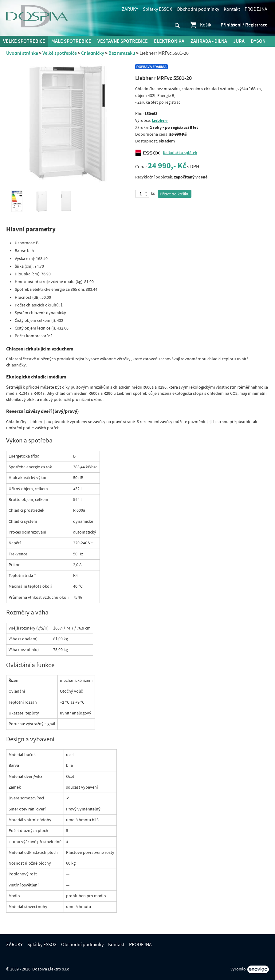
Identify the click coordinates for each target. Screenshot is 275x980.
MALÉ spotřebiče (71, 41)
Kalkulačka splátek (180, 153)
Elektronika (169, 41)
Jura (239, 41)
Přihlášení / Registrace (244, 25)
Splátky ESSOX (157, 9)
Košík (200, 25)
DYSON (258, 41)
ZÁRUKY (130, 9)
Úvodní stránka (22, 53)
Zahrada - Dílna (209, 41)
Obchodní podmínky (198, 9)
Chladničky (93, 53)
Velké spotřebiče (24, 41)
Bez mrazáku (122, 53)
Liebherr (160, 120)
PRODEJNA (256, 9)
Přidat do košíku (175, 194)
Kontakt (232, 9)
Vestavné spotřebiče (123, 41)
